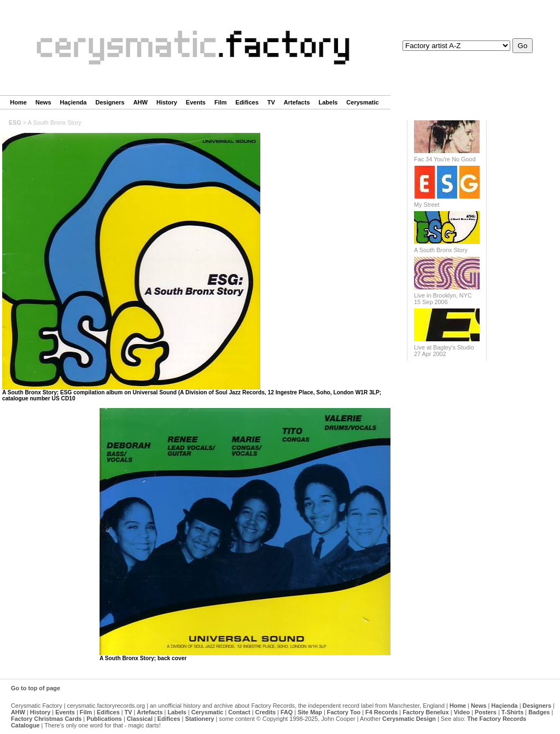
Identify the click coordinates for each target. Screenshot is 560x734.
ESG (15, 123)
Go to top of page (36, 688)
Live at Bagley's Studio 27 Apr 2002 (444, 351)
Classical (140, 719)
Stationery (199, 719)
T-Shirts (512, 712)
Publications (104, 719)
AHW (141, 102)
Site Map (310, 712)
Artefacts (297, 102)
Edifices (247, 102)
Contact (239, 712)
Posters (486, 712)
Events (196, 102)
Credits (266, 712)
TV (271, 102)
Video (462, 712)
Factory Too (344, 712)
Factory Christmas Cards (46, 719)
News (43, 102)
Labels (328, 102)
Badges (539, 712)
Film (221, 102)
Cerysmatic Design (409, 719)
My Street (427, 205)
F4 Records (381, 712)
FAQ (287, 712)
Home (18, 102)
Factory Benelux (426, 712)
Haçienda (74, 102)
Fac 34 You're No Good (445, 159)
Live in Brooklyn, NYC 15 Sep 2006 (443, 299)
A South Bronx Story (441, 250)
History (167, 102)
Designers (110, 102)
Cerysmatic (362, 102)
